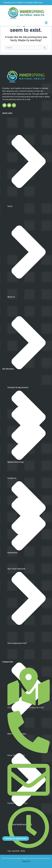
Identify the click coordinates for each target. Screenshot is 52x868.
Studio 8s (26, 861)
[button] (46, 23)
